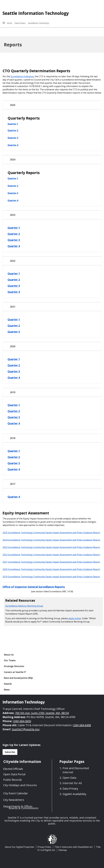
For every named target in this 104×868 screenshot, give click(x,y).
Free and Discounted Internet (76, 770)
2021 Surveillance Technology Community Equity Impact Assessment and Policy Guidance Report (51, 562)
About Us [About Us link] (9, 655)
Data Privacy (20, 23)
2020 (13, 346)
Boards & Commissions (23, 808)
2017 (13, 484)
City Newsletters (14, 800)
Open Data (69, 778)
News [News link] (7, 690)
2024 (13, 160)
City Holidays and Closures (20, 785)
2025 (13, 105)
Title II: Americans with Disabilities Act (74, 847)
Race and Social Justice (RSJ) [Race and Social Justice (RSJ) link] (18, 678)
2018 (13, 438)
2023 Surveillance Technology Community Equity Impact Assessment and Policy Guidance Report (51, 547)
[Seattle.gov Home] (4, 23)
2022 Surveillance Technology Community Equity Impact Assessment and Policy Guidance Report (51, 554)
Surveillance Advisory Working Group (24, 606)
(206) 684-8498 (82, 725)
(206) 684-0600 (22, 721)
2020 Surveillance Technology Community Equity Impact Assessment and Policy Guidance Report (51, 569)
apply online (75, 618)
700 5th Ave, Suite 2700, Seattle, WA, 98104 (42, 713)
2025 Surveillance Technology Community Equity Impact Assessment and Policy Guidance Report (51, 532)
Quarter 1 (13, 124)
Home (9, 23)
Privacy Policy (44, 847)
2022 (13, 261)
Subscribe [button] (10, 752)
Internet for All (72, 783)
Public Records (13, 780)
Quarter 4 (13, 145)
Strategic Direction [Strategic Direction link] (14, 666)
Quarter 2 (13, 130)
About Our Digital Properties (19, 847)
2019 (13, 392)
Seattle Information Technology (36, 13)
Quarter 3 (13, 138)
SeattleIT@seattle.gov (26, 729)
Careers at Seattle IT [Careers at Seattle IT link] (15, 672)
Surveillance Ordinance (22, 76)
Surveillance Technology (38, 23)
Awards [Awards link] (8, 684)
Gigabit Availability (74, 794)
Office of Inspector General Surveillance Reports (34, 587)
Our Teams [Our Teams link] (10, 660)
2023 (13, 215)
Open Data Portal (14, 774)
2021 (13, 307)
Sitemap (63, 850)
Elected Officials (13, 769)
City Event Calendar (16, 793)
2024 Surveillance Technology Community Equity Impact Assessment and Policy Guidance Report (52, 540)
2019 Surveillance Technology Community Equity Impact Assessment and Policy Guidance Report (51, 576)
